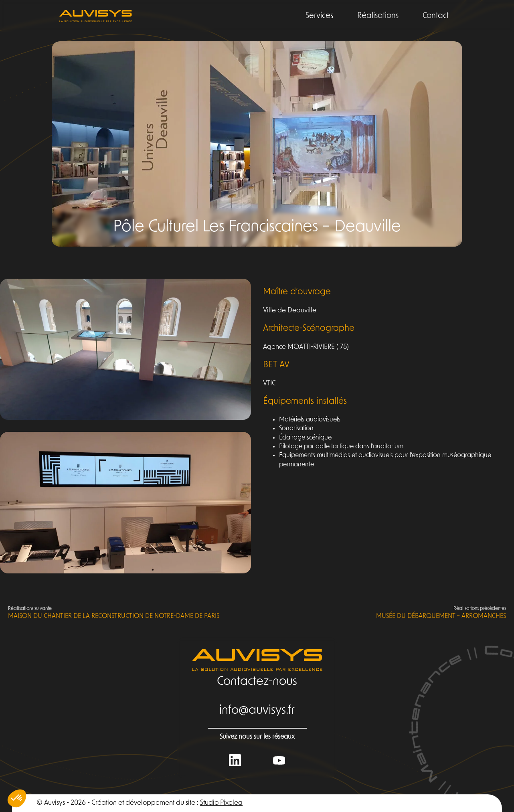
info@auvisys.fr (257, 711)
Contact (436, 16)
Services (319, 16)
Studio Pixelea (221, 803)
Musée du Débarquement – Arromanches (441, 613)
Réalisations (378, 16)
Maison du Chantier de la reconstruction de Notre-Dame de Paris (114, 613)
